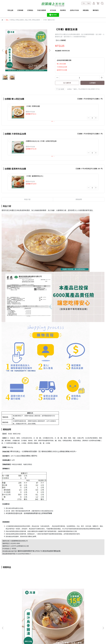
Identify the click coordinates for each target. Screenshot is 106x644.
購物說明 (40, 621)
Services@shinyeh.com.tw (15, 621)
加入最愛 (60, 89)
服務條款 (40, 631)
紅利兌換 (53, 10)
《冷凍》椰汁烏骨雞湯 (20, 598)
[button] (50, 50)
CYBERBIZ (66, 639)
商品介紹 (27, 195)
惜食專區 (63, 10)
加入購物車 (67, 83)
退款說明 (40, 624)
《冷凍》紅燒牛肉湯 (86, 598)
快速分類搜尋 (42, 10)
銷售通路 (86, 10)
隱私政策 (40, 627)
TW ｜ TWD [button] (86, 3)
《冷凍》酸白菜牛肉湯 (53, 598)
